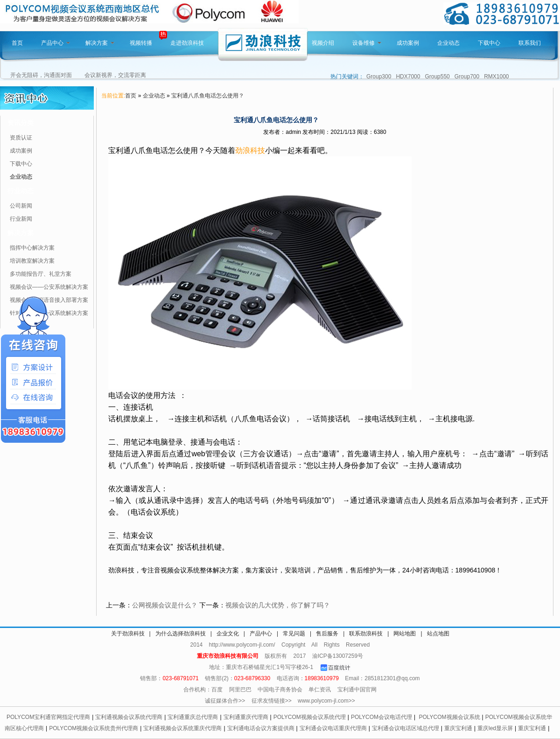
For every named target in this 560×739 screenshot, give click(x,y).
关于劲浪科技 (128, 634)
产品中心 (56, 43)
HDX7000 (408, 77)
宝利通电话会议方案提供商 (261, 728)
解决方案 (100, 43)
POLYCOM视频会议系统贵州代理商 (94, 728)
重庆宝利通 (458, 728)
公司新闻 (21, 206)
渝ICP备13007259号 (338, 656)
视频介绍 (323, 43)
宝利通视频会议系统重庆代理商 (182, 728)
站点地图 (438, 634)
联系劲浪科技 (366, 634)
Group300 (379, 77)
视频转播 (141, 43)
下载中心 (489, 43)
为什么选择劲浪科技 (181, 634)
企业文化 (228, 634)
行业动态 (21, 191)
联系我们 (530, 43)
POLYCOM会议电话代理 (381, 717)
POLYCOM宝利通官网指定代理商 (48, 717)
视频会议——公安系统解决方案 (49, 287)
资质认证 (21, 138)
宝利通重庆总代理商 (193, 717)
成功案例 (408, 43)
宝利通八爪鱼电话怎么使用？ (208, 96)
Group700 (467, 77)
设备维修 (367, 43)
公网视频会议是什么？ (165, 605)
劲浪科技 (250, 150)
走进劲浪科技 (187, 43)
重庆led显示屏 (495, 728)
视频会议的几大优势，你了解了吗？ (278, 605)
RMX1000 (496, 77)
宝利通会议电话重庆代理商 (333, 728)
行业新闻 (21, 219)
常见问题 (294, 634)
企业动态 (448, 43)
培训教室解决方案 (32, 261)
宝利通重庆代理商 (246, 717)
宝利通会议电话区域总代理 (406, 728)
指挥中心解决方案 (32, 248)
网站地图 (405, 634)
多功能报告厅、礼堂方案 (41, 274)
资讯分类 (21, 123)
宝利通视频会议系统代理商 (129, 717)
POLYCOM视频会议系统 (449, 717)
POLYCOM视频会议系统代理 (310, 717)
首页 (17, 43)
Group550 (437, 77)
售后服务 (327, 634)
